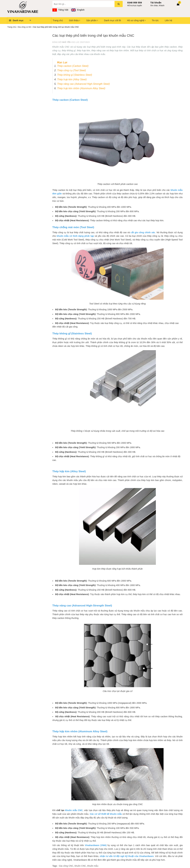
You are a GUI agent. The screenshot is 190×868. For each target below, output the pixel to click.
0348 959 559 (135, 3)
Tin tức (155, 20)
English (78, 10)
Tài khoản (156, 3)
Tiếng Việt (60, 10)
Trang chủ (58, 20)
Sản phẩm (92, 20)
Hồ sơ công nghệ (136, 20)
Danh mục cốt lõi (113, 20)
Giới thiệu (75, 20)
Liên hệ (168, 20)
